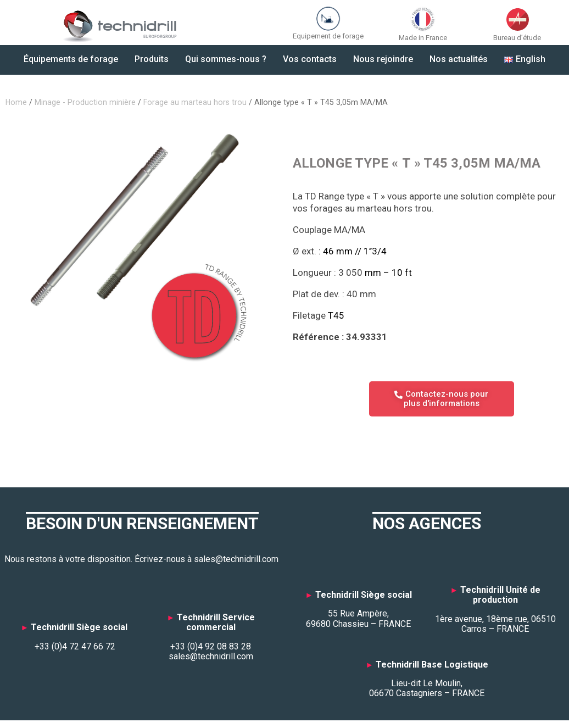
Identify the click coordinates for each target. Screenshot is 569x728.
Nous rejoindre (383, 59)
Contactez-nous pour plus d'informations (442, 399)
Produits (152, 59)
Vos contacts (310, 59)
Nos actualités (459, 59)
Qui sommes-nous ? (226, 59)
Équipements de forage (71, 59)
